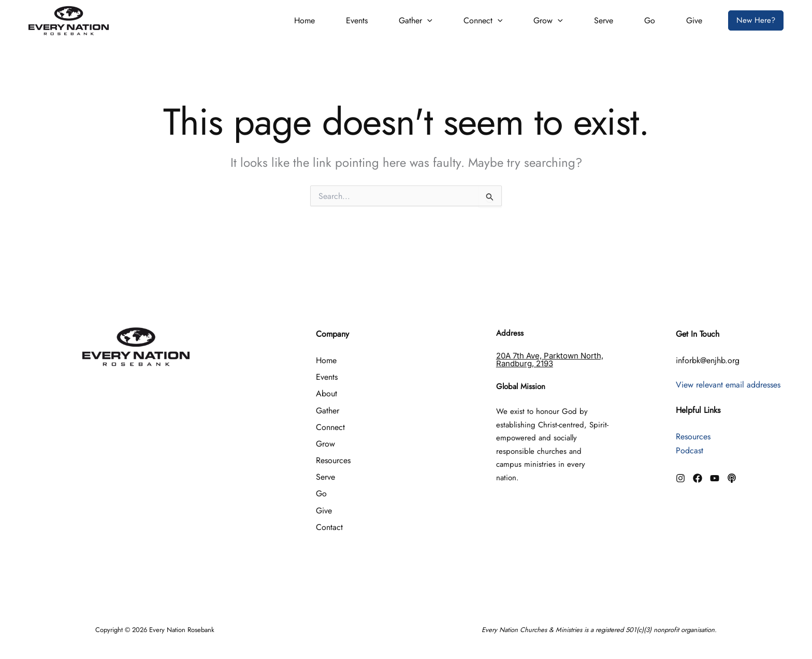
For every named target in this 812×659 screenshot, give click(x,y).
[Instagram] (680, 478)
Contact (329, 527)
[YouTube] (715, 478)
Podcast (690, 450)
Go (650, 20)
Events (357, 20)
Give (694, 20)
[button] (427, 21)
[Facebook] (698, 478)
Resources (333, 460)
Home (304, 20)
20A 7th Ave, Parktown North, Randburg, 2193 (550, 360)
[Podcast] (732, 478)
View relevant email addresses (728, 385)
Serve (604, 20)
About (327, 393)
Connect (483, 20)
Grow (548, 20)
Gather (416, 20)
